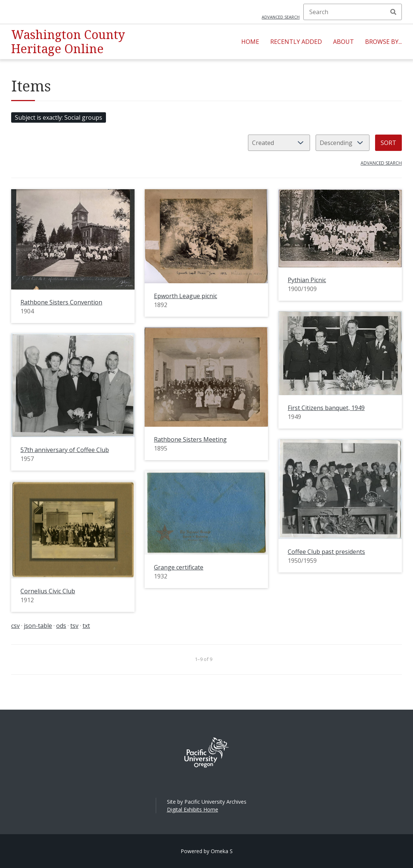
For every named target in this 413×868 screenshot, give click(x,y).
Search (393, 12)
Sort (388, 143)
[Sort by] (279, 143)
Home (250, 42)
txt (86, 626)
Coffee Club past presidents (326, 552)
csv (15, 626)
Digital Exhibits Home (193, 809)
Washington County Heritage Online (68, 41)
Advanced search (281, 17)
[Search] (353, 12)
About (343, 42)
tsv (74, 626)
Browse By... (383, 42)
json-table (38, 626)
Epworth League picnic (185, 296)
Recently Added (296, 42)
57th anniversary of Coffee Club (65, 450)
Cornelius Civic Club (48, 591)
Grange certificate (179, 567)
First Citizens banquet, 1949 (326, 408)
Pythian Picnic (307, 280)
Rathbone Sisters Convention (61, 302)
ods (61, 626)
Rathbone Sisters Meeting (190, 439)
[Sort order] (343, 143)
